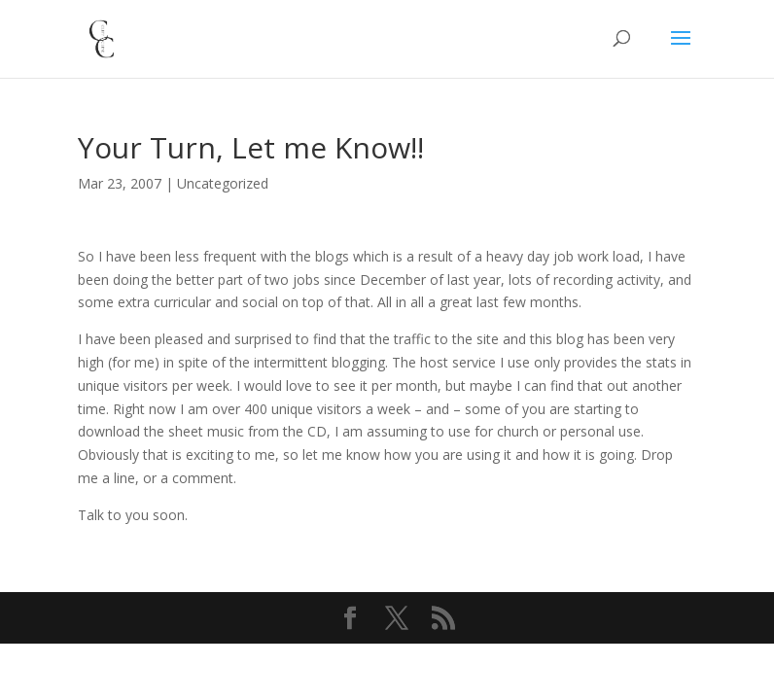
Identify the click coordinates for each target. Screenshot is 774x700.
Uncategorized (223, 183)
